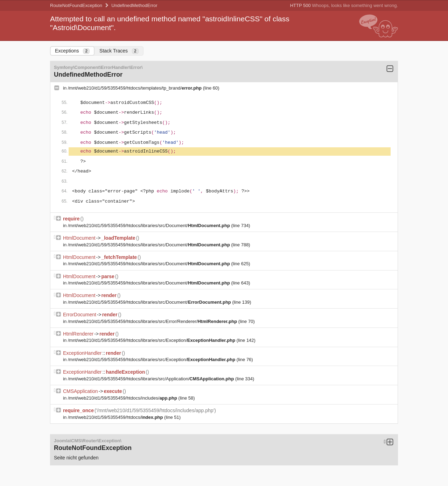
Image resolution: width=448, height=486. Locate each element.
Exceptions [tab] (72, 51)
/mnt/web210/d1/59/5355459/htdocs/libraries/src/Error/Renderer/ (153, 321)
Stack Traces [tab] (119, 51)
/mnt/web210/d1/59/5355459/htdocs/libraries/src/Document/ (150, 226)
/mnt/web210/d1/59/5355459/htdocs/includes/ (123, 398)
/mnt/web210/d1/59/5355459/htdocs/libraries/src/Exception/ (152, 340)
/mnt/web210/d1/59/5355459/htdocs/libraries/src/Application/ (152, 379)
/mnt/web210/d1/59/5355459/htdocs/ (116, 417)
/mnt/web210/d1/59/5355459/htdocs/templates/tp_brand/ (135, 88)
